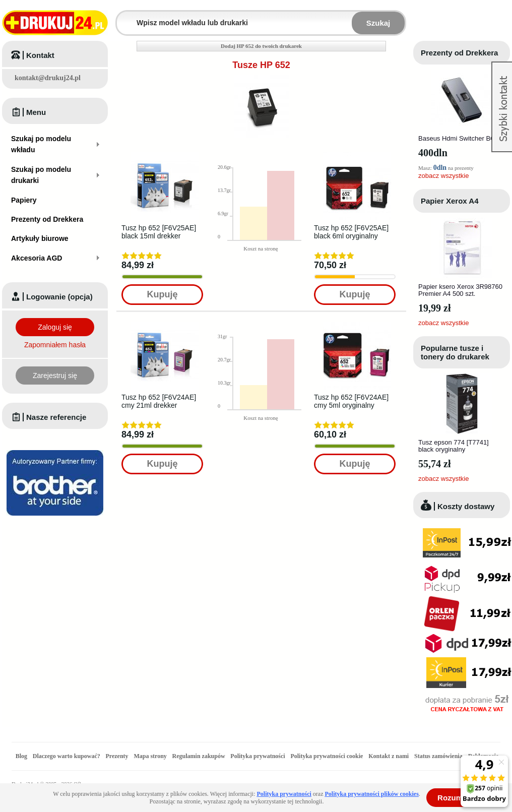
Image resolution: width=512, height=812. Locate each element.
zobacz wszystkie (443, 176)
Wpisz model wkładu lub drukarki (123, 17)
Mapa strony (150, 756)
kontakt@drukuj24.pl (48, 78)
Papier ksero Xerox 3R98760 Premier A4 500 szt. (460, 290)
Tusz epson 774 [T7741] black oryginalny (454, 446)
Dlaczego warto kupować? (67, 756)
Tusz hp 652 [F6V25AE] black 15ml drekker (159, 232)
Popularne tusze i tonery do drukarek (455, 352)
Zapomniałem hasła (55, 345)
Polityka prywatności (258, 756)
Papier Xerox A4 (450, 201)
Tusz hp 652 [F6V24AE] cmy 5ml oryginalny (351, 401)
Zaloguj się (55, 327)
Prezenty (117, 756)
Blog (21, 756)
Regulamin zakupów (199, 756)
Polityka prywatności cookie (327, 756)
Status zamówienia (439, 756)
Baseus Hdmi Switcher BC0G (461, 138)
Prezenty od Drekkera (459, 53)
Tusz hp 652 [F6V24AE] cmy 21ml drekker (159, 401)
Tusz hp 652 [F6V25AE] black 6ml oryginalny (351, 232)
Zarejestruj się (55, 376)
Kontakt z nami (389, 756)
